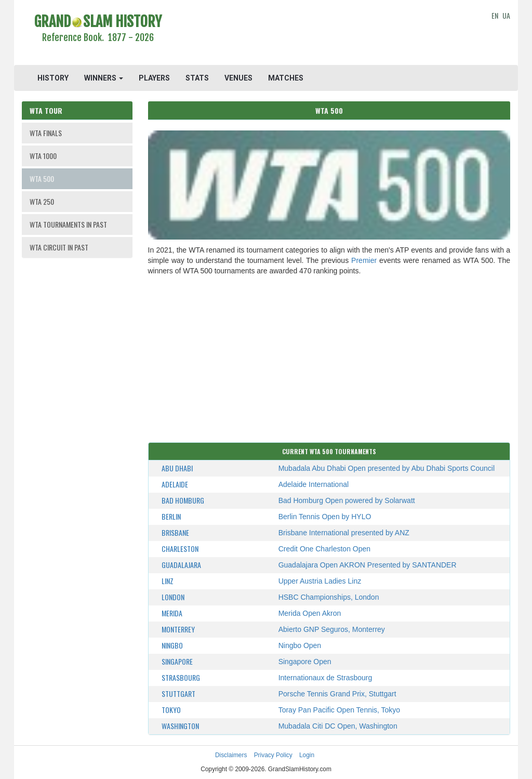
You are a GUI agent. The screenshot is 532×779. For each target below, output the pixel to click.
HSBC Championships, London (329, 597)
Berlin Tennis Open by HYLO (325, 517)
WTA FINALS (46, 133)
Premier (364, 260)
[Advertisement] (329, 34)
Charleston (180, 549)
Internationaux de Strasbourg (325, 678)
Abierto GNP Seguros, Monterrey (332, 629)
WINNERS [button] (104, 78)
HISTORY (53, 78)
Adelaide (175, 484)
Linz (168, 581)
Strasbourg (181, 677)
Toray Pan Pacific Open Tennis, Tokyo (340, 710)
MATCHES (286, 78)
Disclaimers (231, 755)
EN (495, 15)
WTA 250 (42, 201)
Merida (172, 613)
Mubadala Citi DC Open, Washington (338, 726)
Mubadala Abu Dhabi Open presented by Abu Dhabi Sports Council (387, 468)
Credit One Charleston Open (324, 549)
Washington (180, 726)
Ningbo (172, 645)
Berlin (171, 516)
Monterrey (178, 629)
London (173, 597)
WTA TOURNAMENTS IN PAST (68, 224)
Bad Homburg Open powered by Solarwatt (347, 500)
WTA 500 (42, 179)
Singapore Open (305, 662)
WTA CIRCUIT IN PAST (59, 247)
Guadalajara (181, 565)
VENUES (238, 78)
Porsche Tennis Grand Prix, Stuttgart (337, 694)
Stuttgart (178, 694)
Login (307, 755)
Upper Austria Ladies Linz (320, 581)
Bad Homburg (183, 500)
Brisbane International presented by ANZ (344, 533)
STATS (197, 78)
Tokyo (171, 710)
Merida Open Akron (310, 613)
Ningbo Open (300, 645)
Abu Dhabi (177, 468)
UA (506, 15)
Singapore (177, 661)
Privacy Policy (273, 755)
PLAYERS (154, 78)
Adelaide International (314, 484)
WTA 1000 (43, 156)
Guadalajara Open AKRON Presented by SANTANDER (368, 565)
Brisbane (175, 532)
